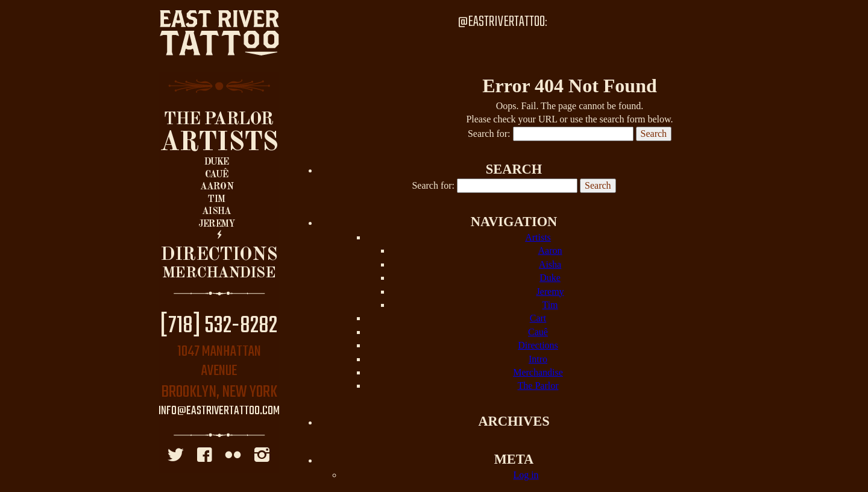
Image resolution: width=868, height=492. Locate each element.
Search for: (489, 134)
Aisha (216, 212)
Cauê (217, 175)
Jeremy (216, 224)
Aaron (217, 187)
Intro (538, 359)
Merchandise (219, 273)
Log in (526, 475)
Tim (216, 200)
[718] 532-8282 (219, 326)
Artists (219, 143)
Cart (538, 318)
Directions (219, 255)
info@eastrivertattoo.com (219, 411)
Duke (217, 162)
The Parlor (219, 120)
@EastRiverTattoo (501, 22)
